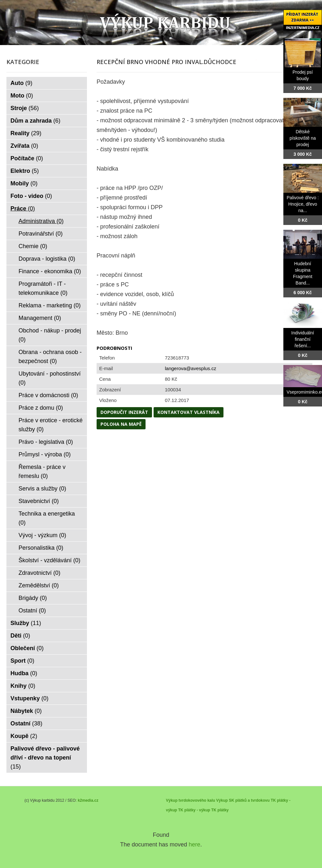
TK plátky (220, 810)
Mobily (24, 183)
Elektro (25, 171)
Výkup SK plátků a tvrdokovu (243, 800)
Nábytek (26, 711)
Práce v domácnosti (48, 395)
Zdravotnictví (40, 573)
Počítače (27, 158)
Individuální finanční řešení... (303, 339)
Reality (26, 133)
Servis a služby (43, 489)
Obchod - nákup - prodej (50, 335)
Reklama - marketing (50, 305)
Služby (26, 623)
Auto (22, 83)
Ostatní (32, 611)
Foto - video (31, 196)
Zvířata (24, 146)
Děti (20, 636)
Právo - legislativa (46, 442)
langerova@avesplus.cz (190, 368)
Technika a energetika (47, 518)
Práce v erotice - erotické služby (51, 425)
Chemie (33, 246)
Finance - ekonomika (50, 271)
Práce (23, 209)
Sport (23, 661)
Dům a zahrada (36, 121)
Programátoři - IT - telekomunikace (43, 288)
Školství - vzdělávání (50, 560)
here (194, 845)
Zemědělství (39, 585)
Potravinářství (41, 234)
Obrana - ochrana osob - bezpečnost (50, 357)
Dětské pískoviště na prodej (303, 138)
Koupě (24, 736)
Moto (22, 96)
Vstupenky (30, 698)
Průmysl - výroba (45, 454)
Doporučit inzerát (124, 412)
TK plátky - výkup (194, 810)
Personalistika (41, 548)
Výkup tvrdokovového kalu (190, 800)
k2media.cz (88, 800)
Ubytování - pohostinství (50, 378)
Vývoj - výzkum (43, 535)
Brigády (33, 598)
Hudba (24, 673)
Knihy (23, 686)
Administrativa (41, 221)
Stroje (25, 108)
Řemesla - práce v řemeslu (42, 471)
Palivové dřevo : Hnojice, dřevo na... (303, 204)
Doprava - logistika (47, 259)
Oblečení (27, 648)
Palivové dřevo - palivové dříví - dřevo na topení (45, 758)
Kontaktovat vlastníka (189, 412)
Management (40, 318)
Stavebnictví (39, 501)
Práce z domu (41, 408)
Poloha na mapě (121, 424)
